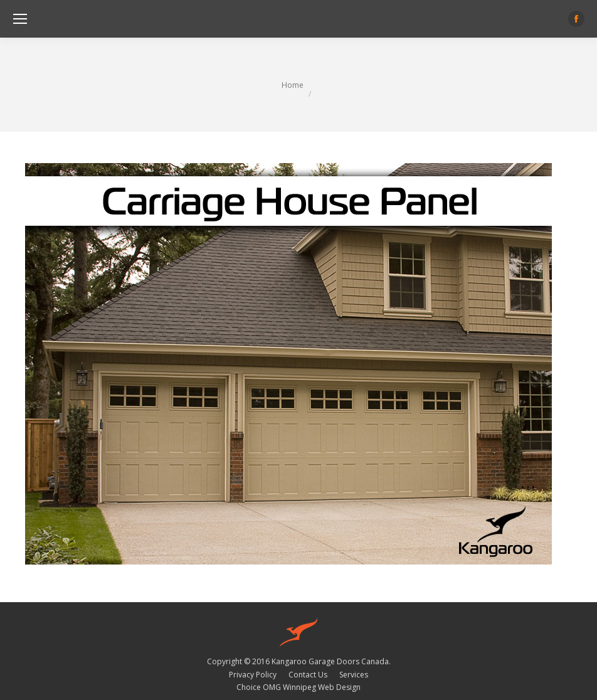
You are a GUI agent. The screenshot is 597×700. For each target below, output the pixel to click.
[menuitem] (253, 675)
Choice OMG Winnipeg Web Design (298, 687)
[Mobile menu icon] (20, 19)
